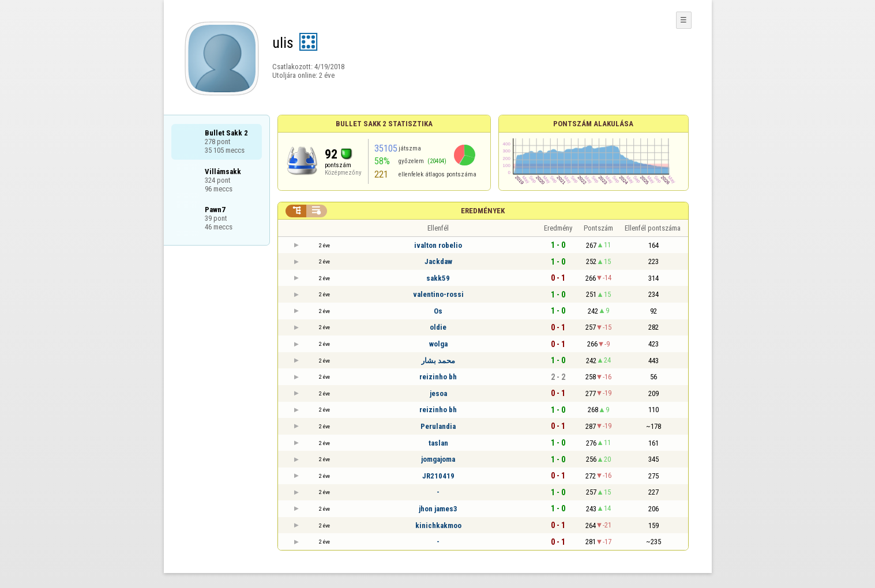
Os (438, 311)
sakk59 (438, 278)
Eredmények (483, 211)
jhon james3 (438, 509)
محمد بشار (438, 361)
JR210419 (438, 476)
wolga (438, 344)
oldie (438, 327)
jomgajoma (438, 459)
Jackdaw (438, 261)
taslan (438, 443)
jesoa (438, 393)
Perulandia (438, 426)
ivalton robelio (438, 245)
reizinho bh (438, 377)
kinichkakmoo (438, 525)
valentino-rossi (438, 294)
